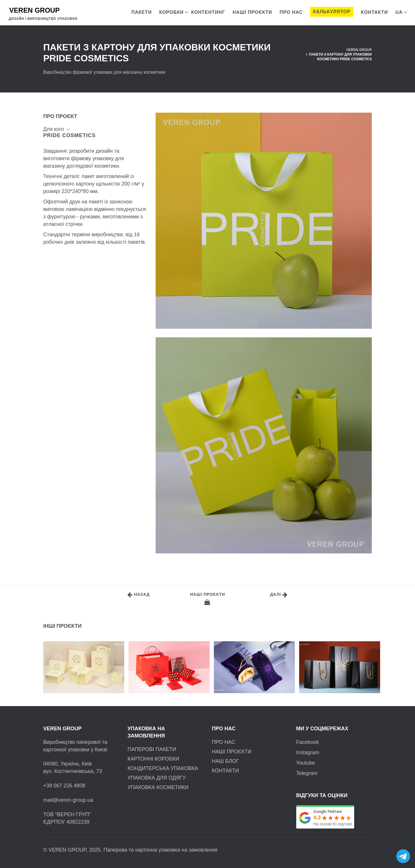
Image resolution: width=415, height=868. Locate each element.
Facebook (308, 742)
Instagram (308, 752)
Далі (279, 595)
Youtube (306, 763)
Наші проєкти (207, 598)
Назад (138, 595)
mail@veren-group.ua (68, 800)
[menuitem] (399, 11)
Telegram (307, 773)
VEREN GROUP (359, 50)
